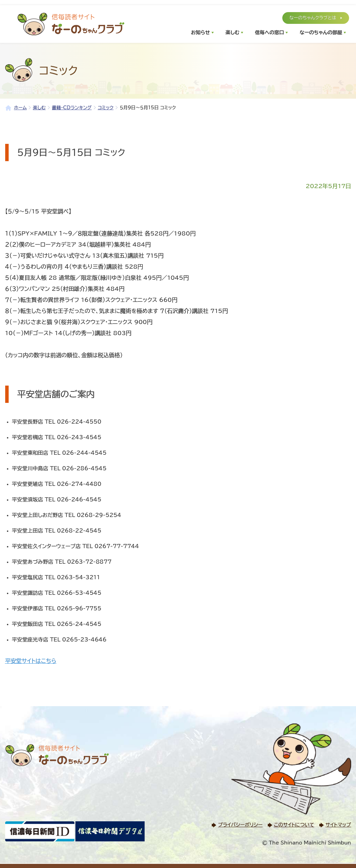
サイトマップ (338, 825)
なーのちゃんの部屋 (321, 33)
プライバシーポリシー (240, 825)
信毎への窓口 (270, 33)
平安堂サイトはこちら (31, 661)
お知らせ (200, 33)
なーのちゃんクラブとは (313, 18)
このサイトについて (294, 825)
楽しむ (232, 33)
